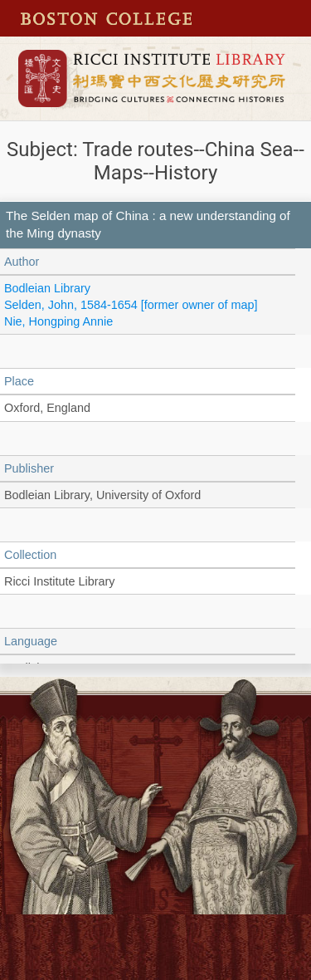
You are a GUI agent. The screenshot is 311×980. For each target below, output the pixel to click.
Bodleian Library (47, 288)
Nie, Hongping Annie (58, 321)
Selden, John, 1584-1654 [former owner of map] (131, 305)
